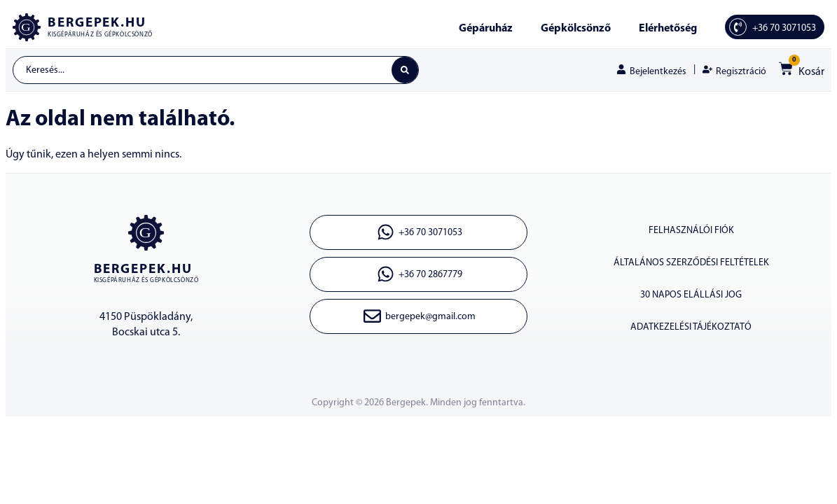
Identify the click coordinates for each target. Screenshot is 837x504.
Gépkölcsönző (576, 29)
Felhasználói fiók (691, 231)
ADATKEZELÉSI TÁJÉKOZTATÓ (691, 327)
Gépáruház (486, 29)
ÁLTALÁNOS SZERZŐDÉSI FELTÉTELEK (691, 263)
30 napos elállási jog (691, 295)
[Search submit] (405, 70)
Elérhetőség (668, 29)
